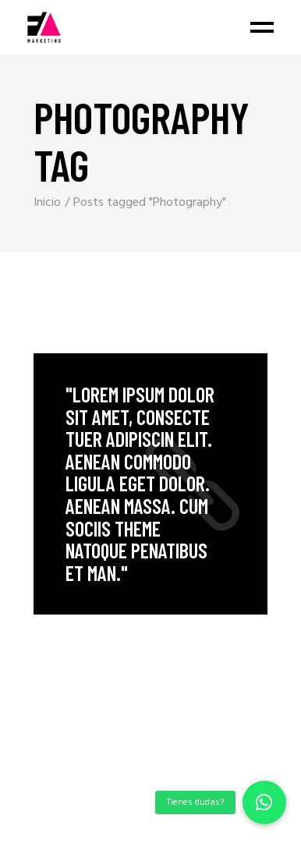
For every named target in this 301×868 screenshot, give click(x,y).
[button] (264, 802)
